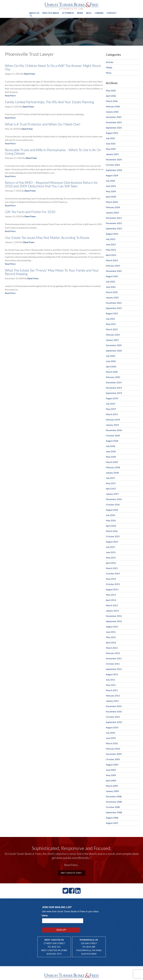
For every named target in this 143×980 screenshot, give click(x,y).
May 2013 (111, 595)
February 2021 (113, 335)
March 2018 (112, 462)
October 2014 (113, 573)
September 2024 (114, 170)
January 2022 (112, 297)
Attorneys (68, 13)
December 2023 (114, 218)
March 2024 (112, 202)
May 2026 (111, 90)
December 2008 (114, 796)
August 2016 (112, 510)
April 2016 (111, 526)
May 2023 (111, 250)
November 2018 (114, 430)
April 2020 (111, 366)
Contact (112, 13)
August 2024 (112, 175)
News (80, 13)
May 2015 (111, 558)
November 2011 (114, 658)
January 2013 (112, 611)
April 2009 (111, 780)
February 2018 (113, 467)
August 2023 (112, 234)
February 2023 (113, 266)
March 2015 (112, 568)
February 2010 (113, 749)
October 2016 (113, 504)
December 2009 (114, 754)
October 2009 (113, 759)
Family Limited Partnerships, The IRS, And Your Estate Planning (49, 102)
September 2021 (114, 308)
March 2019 (112, 414)
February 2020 (113, 377)
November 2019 (114, 388)
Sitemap (81, 977)
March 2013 (112, 605)
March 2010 (112, 743)
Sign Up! (92, 920)
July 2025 (110, 138)
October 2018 (113, 435)
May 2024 (111, 191)
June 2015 (111, 552)
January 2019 (112, 425)
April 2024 (111, 197)
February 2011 (113, 696)
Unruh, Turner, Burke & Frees (71, 6)
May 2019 (111, 409)
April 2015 (111, 563)
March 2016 (112, 531)
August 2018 (112, 441)
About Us (34, 13)
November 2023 (114, 223)
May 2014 (111, 579)
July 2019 (110, 404)
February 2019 (113, 420)
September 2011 (114, 669)
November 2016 (114, 499)
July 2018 (110, 446)
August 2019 (112, 398)
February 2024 (113, 207)
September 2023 (114, 228)
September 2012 (114, 621)
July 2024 (110, 181)
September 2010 (114, 722)
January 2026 (112, 112)
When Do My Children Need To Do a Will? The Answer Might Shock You (53, 67)
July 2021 (110, 319)
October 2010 (113, 717)
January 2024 (112, 213)
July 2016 (110, 515)
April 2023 (111, 255)
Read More (10, 95)
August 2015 (112, 542)
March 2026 (112, 101)
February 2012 (113, 653)
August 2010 (112, 727)
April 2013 (111, 600)
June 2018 (111, 451)
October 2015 (113, 536)
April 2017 (111, 489)
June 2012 (111, 632)
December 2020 (114, 345)
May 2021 (111, 324)
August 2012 (112, 627)
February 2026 (113, 106)
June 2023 (111, 244)
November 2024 (114, 159)
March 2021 (112, 329)
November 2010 (114, 711)
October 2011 (113, 664)
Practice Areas (51, 13)
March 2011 (112, 690)
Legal (87, 977)
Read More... (72, 865)
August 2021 (112, 313)
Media (109, 67)
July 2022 (110, 282)
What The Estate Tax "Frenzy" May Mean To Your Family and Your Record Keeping (52, 272)
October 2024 (113, 165)
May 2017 (111, 483)
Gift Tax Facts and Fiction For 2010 (30, 212)
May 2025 (111, 149)
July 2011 (110, 680)
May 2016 (111, 520)
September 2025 (114, 128)
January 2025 (112, 154)
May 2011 (111, 685)
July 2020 (110, 356)
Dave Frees (30, 74)
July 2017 (110, 478)
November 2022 (114, 271)
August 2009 (112, 765)
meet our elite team (72, 873)
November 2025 (114, 122)
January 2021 (112, 340)
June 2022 (111, 287)
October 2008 (113, 807)
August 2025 (112, 133)
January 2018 (112, 473)
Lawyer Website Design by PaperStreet (106, 977)
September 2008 (114, 812)
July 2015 (110, 547)
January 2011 (112, 701)
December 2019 (114, 382)
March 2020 (112, 372)
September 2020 (114, 351)
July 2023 (110, 239)
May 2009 (111, 775)
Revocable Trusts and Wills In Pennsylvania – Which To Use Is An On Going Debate (53, 152)
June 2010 (111, 738)
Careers (99, 13)
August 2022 (112, 276)
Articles (110, 62)
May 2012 (111, 637)
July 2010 (110, 733)
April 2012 (111, 642)
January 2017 (112, 494)
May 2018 (111, 457)
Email (45, 915)
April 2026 (111, 96)
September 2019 (114, 393)
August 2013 (112, 589)
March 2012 (112, 648)
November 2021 (114, 303)
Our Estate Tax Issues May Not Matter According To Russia (47, 238)
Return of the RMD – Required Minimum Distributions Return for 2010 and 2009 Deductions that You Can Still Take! (51, 184)
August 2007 (112, 823)
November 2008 (114, 802)
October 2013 (113, 584)
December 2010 (114, 706)
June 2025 (111, 144)
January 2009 (112, 791)
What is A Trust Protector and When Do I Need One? (43, 124)
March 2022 (112, 292)
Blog (89, 13)
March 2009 (112, 786)
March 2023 (112, 260)
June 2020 (111, 361)
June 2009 (111, 770)
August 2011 (112, 674)
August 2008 (112, 818)
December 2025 (114, 117)
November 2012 (114, 616)
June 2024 (111, 186)
